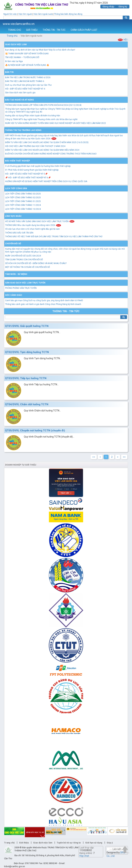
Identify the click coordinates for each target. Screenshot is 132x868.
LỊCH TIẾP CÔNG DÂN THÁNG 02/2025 (23, 198)
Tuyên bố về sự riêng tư (69, 843)
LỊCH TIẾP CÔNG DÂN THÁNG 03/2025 (23, 194)
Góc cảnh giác (14, 295)
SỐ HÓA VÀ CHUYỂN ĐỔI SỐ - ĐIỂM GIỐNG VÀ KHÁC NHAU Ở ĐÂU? (36, 263)
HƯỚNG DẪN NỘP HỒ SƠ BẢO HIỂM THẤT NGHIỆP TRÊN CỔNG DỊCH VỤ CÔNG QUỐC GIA (46, 181)
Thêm (125, 23)
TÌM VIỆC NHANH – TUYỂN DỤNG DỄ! (22, 57)
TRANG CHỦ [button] (14, 30)
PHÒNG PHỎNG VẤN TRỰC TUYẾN (21, 288)
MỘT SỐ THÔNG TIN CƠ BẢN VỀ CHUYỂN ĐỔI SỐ (27, 267)
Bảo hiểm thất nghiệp (18, 161)
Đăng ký (123, 7)
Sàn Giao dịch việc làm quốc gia (20, 93)
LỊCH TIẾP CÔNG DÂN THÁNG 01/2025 (23, 201)
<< (94, 457)
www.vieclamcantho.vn (19, 24)
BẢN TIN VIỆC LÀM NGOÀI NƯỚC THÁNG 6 (25, 81)
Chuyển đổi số (13, 244)
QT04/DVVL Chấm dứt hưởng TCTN (27, 404)
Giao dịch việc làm (16, 44)
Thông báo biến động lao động (68, 14)
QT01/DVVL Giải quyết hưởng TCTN (27, 326)
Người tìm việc (10, 14)
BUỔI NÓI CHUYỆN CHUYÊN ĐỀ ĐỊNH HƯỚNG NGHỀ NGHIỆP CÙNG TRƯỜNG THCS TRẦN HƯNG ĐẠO (51, 154)
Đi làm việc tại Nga (14, 61)
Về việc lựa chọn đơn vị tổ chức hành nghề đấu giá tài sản (32, 229)
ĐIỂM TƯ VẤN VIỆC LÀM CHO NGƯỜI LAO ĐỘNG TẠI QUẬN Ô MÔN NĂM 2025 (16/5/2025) (47, 142)
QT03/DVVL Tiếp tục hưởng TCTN (26, 378)
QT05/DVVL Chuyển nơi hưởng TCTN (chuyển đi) (35, 430)
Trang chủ (12, 36)
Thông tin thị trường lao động (23, 130)
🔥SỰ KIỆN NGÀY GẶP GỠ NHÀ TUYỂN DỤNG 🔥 (27, 65)
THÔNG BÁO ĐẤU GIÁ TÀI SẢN (19, 233)
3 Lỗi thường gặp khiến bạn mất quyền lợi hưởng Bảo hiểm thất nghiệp (38, 166)
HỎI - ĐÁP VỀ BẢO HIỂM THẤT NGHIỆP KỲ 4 (25, 89)
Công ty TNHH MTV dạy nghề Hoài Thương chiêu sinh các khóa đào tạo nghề (41, 119)
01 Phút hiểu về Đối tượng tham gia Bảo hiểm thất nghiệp (32, 170)
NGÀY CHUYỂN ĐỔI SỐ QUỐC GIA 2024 (23, 256)
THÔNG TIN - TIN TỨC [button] (54, 30)
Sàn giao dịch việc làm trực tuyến (25, 283)
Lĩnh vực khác (13, 216)
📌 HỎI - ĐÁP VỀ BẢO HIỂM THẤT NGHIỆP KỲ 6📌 (28, 178)
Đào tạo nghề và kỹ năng (20, 100)
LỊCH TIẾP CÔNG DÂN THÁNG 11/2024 (23, 205)
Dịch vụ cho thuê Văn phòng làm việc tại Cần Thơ (28, 85)
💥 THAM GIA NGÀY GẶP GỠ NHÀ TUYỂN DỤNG (27, 54)
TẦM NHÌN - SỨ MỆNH (16, 274)
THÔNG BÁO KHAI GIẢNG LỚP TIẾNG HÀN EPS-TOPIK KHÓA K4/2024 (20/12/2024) (43, 105)
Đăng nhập (108, 7)
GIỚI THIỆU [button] (32, 30)
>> (124, 457)
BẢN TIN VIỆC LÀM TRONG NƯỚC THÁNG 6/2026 (28, 77)
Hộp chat (84, 856)
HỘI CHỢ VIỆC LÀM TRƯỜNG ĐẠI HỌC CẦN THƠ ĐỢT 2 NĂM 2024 (35, 146)
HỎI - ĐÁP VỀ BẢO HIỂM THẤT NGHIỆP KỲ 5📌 (26, 174)
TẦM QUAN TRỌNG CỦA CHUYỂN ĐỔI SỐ (24, 260)
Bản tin (9, 72)
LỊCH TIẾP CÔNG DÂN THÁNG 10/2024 (23, 209)
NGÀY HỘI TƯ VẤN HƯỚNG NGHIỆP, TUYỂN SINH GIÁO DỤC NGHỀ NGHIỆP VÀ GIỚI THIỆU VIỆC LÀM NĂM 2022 (56, 123)
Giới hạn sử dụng (94, 843)
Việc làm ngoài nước (43, 14)
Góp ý (110, 843)
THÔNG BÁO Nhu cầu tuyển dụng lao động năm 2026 (33, 225)
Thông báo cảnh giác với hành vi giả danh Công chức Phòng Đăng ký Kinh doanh (43, 304)
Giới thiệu (24, 843)
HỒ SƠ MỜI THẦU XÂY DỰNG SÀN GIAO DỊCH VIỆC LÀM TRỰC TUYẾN (40, 221)
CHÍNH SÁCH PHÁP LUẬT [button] (84, 30)
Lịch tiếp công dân (16, 188)
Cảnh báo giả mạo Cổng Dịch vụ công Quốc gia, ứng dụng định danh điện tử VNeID (44, 300)
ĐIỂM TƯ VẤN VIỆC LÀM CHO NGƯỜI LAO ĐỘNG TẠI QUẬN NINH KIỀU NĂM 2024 (42, 150)
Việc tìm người (25, 14)
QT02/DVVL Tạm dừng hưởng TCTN (27, 352)
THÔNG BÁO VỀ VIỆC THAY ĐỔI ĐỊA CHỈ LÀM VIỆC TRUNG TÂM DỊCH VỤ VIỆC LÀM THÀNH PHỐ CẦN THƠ (54, 237)
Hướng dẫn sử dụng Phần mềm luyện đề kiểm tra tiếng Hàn (33, 116)
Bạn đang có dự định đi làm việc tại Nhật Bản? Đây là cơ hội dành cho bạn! (40, 50)
